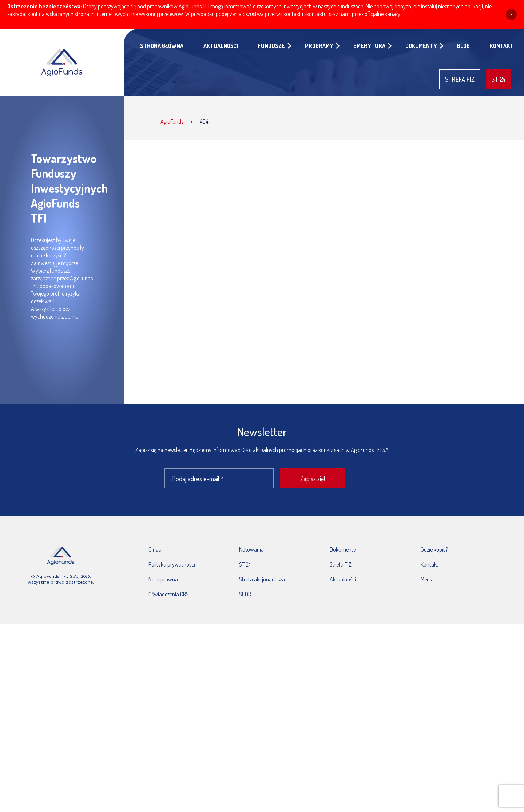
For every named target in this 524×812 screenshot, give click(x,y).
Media (427, 579)
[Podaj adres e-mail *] (219, 478)
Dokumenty (343, 549)
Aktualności (343, 579)
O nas (155, 549)
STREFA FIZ (460, 79)
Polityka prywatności (172, 564)
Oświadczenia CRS (169, 594)
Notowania (251, 549)
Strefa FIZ (341, 564)
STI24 (499, 79)
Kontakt (430, 564)
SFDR (245, 594)
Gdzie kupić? (434, 549)
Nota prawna (163, 579)
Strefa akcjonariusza (262, 579)
